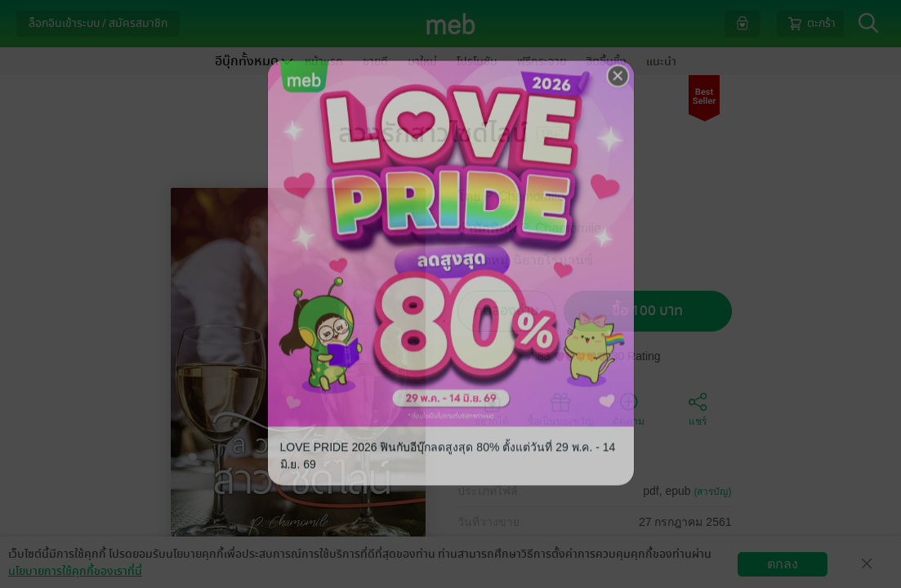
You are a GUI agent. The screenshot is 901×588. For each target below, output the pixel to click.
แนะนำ (661, 62)
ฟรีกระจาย (542, 62)
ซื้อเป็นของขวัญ (560, 408)
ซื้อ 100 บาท (647, 311)
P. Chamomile (524, 196)
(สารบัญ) (713, 492)
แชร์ (698, 408)
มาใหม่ (422, 62)
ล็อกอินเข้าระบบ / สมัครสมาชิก (98, 23)
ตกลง (783, 564)
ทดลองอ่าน (506, 311)
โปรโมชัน (477, 62)
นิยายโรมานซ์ (553, 260)
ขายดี (375, 62)
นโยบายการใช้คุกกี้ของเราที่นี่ (75, 571)
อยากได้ (492, 408)
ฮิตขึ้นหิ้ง (606, 62)
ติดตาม (629, 408)
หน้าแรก (324, 62)
